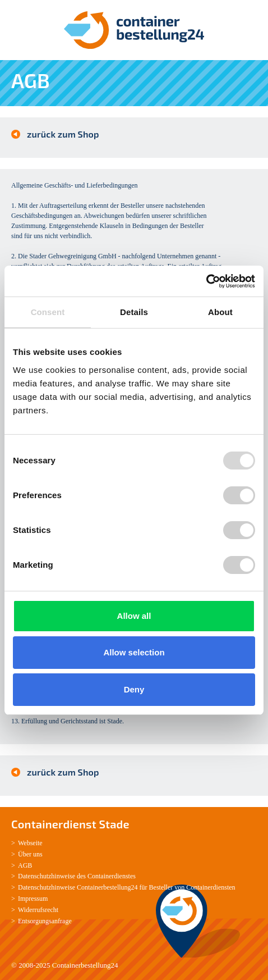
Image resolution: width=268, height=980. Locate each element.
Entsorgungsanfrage (45, 921)
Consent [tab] (48, 312)
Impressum (33, 899)
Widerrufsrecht (38, 910)
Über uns (30, 854)
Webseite (30, 843)
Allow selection (134, 652)
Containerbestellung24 (85, 965)
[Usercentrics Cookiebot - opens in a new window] (206, 281)
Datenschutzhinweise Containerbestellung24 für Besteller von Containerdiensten (127, 887)
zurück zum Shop (63, 134)
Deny (134, 689)
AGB (25, 865)
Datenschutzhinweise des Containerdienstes (77, 876)
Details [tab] (134, 312)
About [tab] (220, 312)
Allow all (134, 616)
